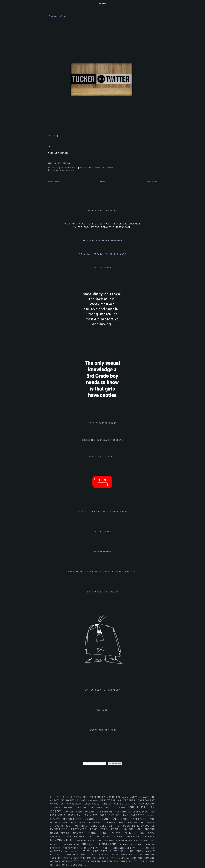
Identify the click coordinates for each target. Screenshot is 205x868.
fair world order (64, 815)
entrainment (142, 812)
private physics (141, 837)
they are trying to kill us (110, 851)
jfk (142, 823)
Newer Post (54, 182)
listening (81, 829)
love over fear (87, 168)
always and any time (103, 730)
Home (102, 182)
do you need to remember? (103, 690)
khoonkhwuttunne (86, 826)
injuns (111, 823)
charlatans (76, 804)
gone (126, 819)
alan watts (131, 797)
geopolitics (74, 819)
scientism (73, 845)
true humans (145, 855)
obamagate (58, 837)
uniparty (112, 858)
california (128, 800)
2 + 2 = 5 (58, 797)
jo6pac (150, 823)
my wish (102, 710)
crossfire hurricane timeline (102, 440)
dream (91, 812)
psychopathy (88, 841)
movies (80, 833)
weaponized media (104, 168)
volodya (124, 858)
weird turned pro (106, 861)
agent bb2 (115, 797)
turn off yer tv (62, 858)
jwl (69, 826)
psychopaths (64, 840)
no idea (148, 833)
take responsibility (119, 848)
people (81, 837)
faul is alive (88, 815)
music (118, 833)
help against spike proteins (102, 241)
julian (60, 826)
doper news (75, 812)
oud (70, 837)
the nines (103, 4)
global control (103, 819)
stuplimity (91, 848)
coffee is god (127, 804)
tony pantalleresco (96, 855)
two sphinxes (96, 858)
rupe (152, 841)
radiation (107, 841)
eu (153, 812)
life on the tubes (70, 168)
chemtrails (94, 804)
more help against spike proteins (102, 254)
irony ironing (128, 823)
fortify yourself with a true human (103, 512)
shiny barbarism (101, 844)
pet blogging (101, 837)
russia (57, 845)
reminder (142, 841)
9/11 (70, 797)
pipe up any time (58, 163)
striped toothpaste (66, 848)
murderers (100, 833)
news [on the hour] (102, 457)
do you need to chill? (102, 592)
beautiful (109, 800)
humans (81, 823)
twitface (80, 858)
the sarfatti (74, 852)
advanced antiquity (91, 797)
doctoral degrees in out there (101, 808)
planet (120, 837)
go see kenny (102, 268)
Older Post (151, 182)
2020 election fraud (103, 423)
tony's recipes (103, 532)
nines (133, 833)
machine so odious (138, 829)
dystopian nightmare (115, 812)
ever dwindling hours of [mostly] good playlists (102, 572)
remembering (125, 841)
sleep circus (132, 845)
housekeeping (102, 552)
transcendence (123, 855)
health (69, 823)
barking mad (77, 800)
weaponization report (102, 211)
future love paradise (128, 815)
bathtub (94, 801)
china (108, 804)
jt (53, 826)
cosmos (69, 808)
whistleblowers (74, 865)
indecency (96, 823)
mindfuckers (62, 833)
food (104, 815)
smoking (150, 845)
